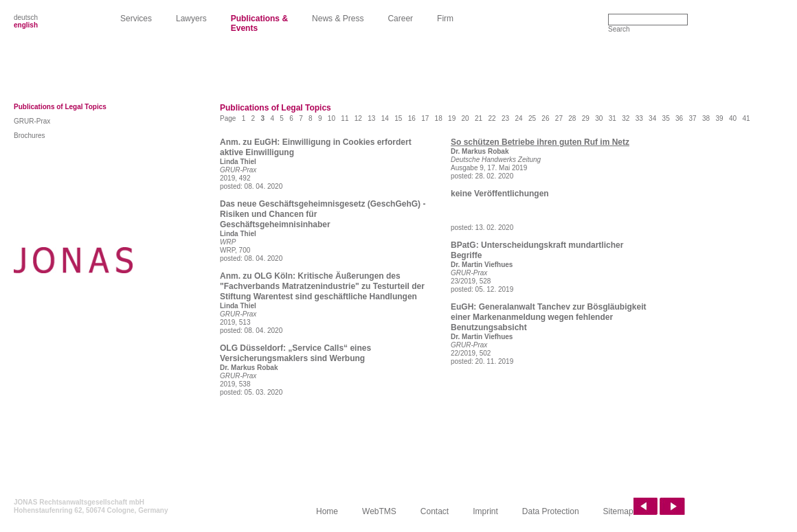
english (26, 25)
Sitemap (618, 511)
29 (586, 118)
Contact (435, 511)
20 (465, 118)
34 (652, 118)
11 (345, 118)
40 (733, 118)
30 (599, 118)
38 (706, 118)
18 (439, 118)
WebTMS (379, 511)
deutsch (26, 18)
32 (626, 118)
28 (572, 118)
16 (412, 118)
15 (398, 118)
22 (492, 118)
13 (371, 118)
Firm (445, 19)
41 (746, 118)
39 (719, 118)
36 (679, 118)
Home (327, 511)
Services (136, 19)
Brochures (30, 136)
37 (693, 118)
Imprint (485, 511)
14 (385, 118)
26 (545, 118)
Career (400, 19)
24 (518, 118)
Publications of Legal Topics (60, 107)
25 (532, 118)
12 (358, 118)
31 (613, 118)
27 (559, 118)
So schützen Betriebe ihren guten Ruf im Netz (540, 142)
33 (639, 118)
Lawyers (191, 19)
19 (452, 118)
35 (666, 118)
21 (479, 118)
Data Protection (551, 511)
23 (505, 118)
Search (619, 29)
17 (425, 118)
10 (332, 118)
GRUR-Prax (32, 121)
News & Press (338, 19)
